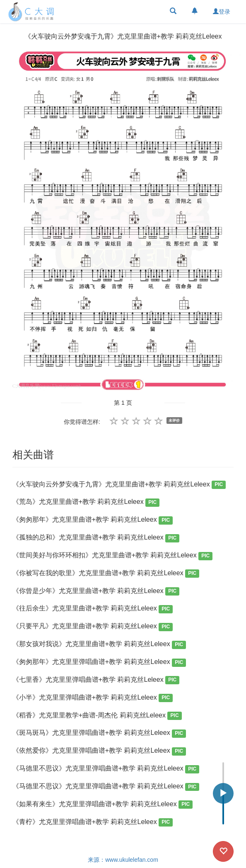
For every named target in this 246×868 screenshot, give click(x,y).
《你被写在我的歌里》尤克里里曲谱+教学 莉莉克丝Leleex (106, 574)
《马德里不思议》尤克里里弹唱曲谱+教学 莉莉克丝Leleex (106, 769)
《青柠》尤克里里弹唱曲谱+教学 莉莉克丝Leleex (93, 823)
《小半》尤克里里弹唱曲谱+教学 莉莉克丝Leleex (93, 698)
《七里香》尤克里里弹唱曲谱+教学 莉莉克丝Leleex (96, 680)
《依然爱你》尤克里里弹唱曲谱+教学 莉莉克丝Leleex (99, 751)
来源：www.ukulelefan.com (123, 860)
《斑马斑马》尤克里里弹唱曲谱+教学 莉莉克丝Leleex (99, 733)
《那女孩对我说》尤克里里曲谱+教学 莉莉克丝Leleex (99, 645)
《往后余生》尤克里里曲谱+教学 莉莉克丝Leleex (93, 609)
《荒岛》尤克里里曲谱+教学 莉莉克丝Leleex (86, 502)
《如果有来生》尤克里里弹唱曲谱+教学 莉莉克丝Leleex (103, 805)
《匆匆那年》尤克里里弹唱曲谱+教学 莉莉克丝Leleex (99, 663)
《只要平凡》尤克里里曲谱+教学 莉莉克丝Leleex (93, 627)
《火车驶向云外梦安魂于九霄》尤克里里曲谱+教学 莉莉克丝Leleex (119, 485)
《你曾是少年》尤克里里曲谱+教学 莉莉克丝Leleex (96, 592)
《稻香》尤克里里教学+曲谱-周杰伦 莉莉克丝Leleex (97, 716)
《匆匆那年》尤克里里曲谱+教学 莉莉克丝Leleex (93, 520)
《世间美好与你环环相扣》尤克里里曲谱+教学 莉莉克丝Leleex (113, 556)
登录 (222, 12)
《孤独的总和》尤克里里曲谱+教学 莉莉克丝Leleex (96, 538)
